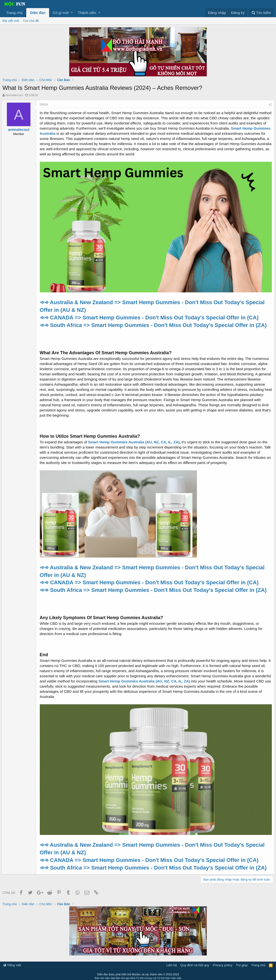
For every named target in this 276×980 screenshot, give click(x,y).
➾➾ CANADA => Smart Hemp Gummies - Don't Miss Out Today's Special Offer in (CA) (150, 316)
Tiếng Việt (12, 963)
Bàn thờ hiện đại (104, 976)
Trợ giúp (242, 963)
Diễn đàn (38, 13)
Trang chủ (14, 13)
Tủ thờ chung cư (146, 976)
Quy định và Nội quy (195, 963)
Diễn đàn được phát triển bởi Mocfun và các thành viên (138, 972)
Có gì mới (61, 13)
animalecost (14, 95)
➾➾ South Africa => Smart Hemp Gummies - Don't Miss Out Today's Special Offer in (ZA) (154, 324)
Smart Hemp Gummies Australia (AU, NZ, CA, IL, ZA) (135, 441)
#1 (269, 105)
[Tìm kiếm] (261, 13)
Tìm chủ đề (31, 21)
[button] (72, 13)
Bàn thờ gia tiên (125, 976)
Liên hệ (172, 963)
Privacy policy (223, 963)
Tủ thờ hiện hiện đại (169, 976)
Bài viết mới (11, 21)
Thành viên (87, 13)
